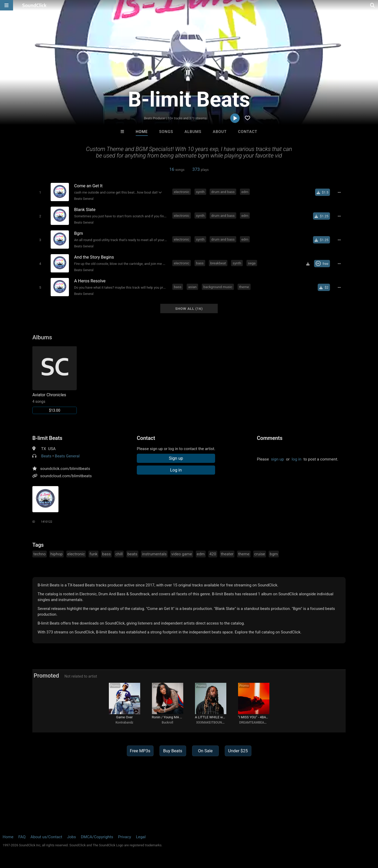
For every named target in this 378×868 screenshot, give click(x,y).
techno (40, 554)
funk (93, 554)
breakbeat (218, 263)
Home (142, 132)
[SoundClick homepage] (34, 5)
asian (192, 287)
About (220, 132)
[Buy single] (323, 192)
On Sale (205, 751)
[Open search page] (373, 5)
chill (119, 554)
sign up (277, 459)
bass (200, 263)
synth (200, 192)
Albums (193, 132)
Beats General (84, 199)
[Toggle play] (40, 192)
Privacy (125, 837)
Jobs (72, 837)
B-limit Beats (47, 438)
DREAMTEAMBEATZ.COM (258, 723)
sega (252, 263)
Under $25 (238, 751)
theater (227, 554)
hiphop (57, 554)
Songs (166, 132)
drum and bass (223, 192)
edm (245, 192)
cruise (260, 554)
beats (132, 554)
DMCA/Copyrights (97, 837)
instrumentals (154, 554)
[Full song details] (339, 192)
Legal (141, 837)
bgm (274, 554)
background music (218, 287)
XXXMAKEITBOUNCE (211, 723)
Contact (248, 132)
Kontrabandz (124, 723)
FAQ (22, 837)
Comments (270, 438)
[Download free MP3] (308, 264)
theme (244, 287)
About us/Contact (46, 837)
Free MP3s (140, 751)
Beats (46, 456)
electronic (182, 192)
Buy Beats (173, 751)
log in (296, 459)
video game (182, 554)
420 (213, 554)
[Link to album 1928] (55, 380)
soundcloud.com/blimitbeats (66, 476)
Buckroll (168, 723)
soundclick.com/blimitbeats (65, 469)
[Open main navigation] (7, 5)
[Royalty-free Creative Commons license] (322, 264)
